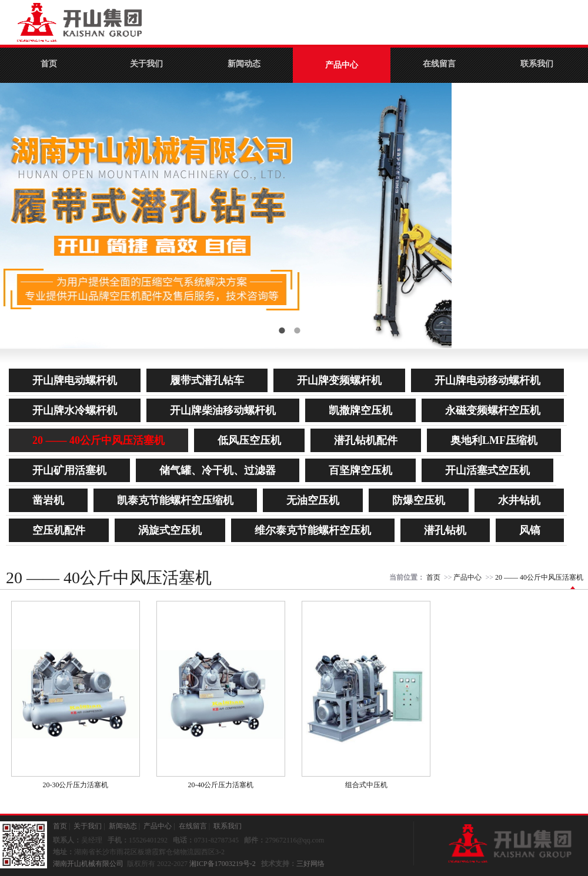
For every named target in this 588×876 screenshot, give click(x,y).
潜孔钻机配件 (366, 440)
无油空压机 (313, 500)
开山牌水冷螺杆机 (75, 410)
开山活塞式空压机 (487, 470)
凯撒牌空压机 (360, 410)
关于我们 (146, 64)
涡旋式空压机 (170, 530)
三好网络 (310, 864)
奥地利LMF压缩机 (494, 440)
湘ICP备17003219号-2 (223, 864)
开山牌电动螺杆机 (75, 380)
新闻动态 (244, 64)
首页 (49, 64)
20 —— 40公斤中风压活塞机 (98, 440)
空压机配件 (59, 530)
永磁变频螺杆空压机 (493, 410)
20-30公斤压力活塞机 (76, 785)
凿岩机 (48, 500)
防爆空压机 (419, 500)
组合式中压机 (366, 785)
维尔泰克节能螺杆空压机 (313, 530)
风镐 (530, 530)
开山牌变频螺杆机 (339, 380)
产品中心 (342, 65)
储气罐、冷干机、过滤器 (218, 470)
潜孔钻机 (445, 530)
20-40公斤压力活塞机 (221, 785)
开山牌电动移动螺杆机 (487, 380)
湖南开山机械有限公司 (88, 864)
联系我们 (537, 64)
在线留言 (439, 64)
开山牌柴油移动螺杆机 (223, 410)
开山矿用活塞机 (69, 470)
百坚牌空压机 (360, 470)
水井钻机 (519, 500)
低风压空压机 (249, 440)
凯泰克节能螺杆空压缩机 (175, 500)
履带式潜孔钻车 (207, 380)
